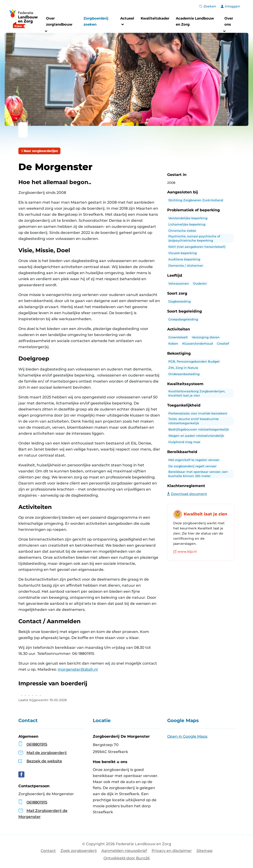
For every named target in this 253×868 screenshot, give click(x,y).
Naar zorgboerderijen (39, 151)
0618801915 (37, 744)
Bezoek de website (44, 761)
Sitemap (205, 851)
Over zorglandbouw (59, 21)
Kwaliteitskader (155, 18)
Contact (48, 851)
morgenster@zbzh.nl (78, 669)
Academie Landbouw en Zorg (195, 21)
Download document (187, 494)
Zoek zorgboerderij (79, 851)
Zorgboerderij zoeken (96, 21)
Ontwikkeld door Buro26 (127, 858)
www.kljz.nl (185, 552)
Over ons (229, 21)
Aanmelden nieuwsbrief (124, 851)
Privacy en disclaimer (172, 851)
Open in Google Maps (187, 736)
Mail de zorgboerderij (47, 753)
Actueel (127, 22)
